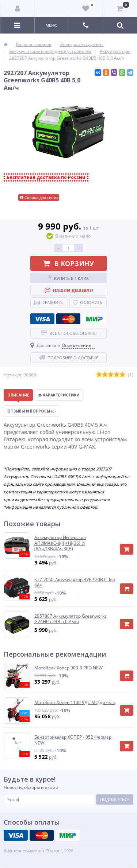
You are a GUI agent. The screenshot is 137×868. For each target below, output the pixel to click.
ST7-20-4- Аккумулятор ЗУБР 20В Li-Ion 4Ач (75, 582)
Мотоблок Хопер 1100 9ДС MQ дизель (75, 703)
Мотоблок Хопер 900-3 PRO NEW (68, 668)
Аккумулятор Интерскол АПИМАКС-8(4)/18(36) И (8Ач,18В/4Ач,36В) (60, 543)
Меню (52, 25)
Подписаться (115, 799)
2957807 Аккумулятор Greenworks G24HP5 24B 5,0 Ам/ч (71, 619)
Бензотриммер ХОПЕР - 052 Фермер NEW (73, 740)
